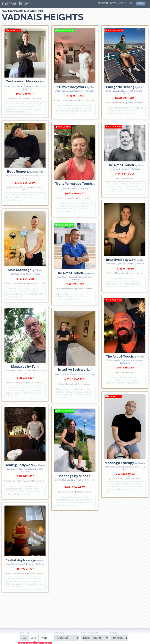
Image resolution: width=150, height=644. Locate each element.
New (113, 3)
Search (103, 3)
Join (131, 3)
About (122, 3)
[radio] (25, 638)
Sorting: (59, 634)
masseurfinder (16, 4)
